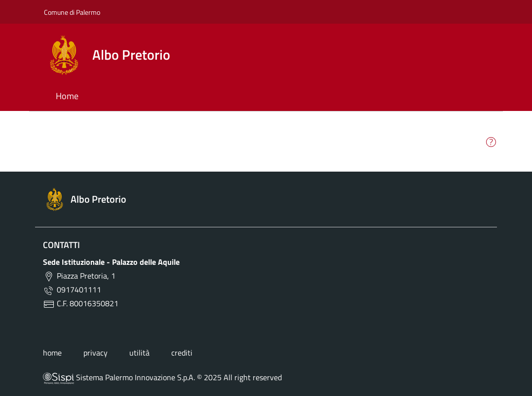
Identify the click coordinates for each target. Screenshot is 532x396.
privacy (95, 353)
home (52, 353)
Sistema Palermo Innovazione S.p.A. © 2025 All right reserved (162, 377)
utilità (139, 353)
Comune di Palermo (72, 12)
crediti (182, 353)
